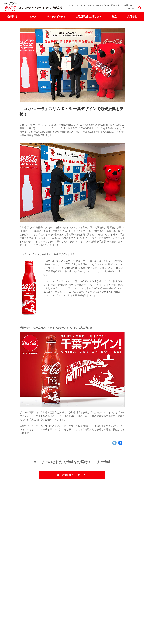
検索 (140, 8)
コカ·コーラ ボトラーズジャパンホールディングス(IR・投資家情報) (93, 5)
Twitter (114, 443)
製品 (115, 17)
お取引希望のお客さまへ (89, 17)
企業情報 (12, 17)
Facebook (120, 443)
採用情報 (132, 17)
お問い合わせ (129, 5)
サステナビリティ (56, 17)
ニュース (32, 17)
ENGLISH (131, 9)
